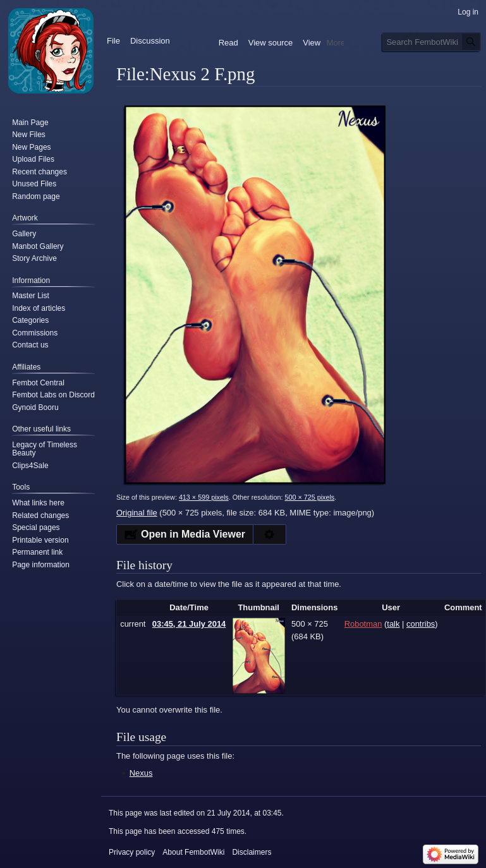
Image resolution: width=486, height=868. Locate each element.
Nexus (141, 773)
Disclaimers (252, 852)
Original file (137, 513)
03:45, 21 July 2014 (189, 624)
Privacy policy (132, 852)
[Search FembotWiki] (432, 42)
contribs (421, 624)
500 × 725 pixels (309, 497)
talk (393, 624)
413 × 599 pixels (204, 497)
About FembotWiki (193, 852)
